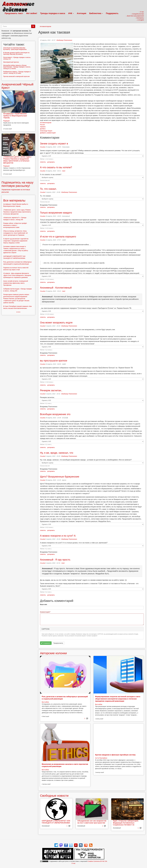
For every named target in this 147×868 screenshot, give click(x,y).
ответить (43, 162)
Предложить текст (14, 13)
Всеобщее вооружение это (55, 414)
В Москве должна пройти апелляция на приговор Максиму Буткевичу (16, 53)
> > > (18, 312)
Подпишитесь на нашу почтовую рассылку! (17, 184)
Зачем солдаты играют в (54, 144)
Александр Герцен (46, 131)
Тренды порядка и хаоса (53, 13)
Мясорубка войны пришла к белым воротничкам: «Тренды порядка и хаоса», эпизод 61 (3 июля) (17, 67)
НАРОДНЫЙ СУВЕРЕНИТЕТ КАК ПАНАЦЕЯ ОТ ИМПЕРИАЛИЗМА (56, 822)
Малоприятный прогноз (11, 62)
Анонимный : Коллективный (56, 288)
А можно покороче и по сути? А (58, 536)
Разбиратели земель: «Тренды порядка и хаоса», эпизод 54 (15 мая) (17, 72)
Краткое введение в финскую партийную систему (115, 755)
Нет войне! (32, 13)
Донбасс (43, 129)
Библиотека (96, 13)
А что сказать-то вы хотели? (56, 167)
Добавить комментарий (48, 133)
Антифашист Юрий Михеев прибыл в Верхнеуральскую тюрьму (15, 116)
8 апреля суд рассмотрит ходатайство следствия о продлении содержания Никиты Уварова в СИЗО (16, 241)
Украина (43, 127)
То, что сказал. (48, 189)
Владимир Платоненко (64, 40)
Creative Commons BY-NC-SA (97, 861)
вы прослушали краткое (54, 361)
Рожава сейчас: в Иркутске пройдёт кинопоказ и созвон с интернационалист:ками (15, 225)
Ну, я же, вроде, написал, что (57, 453)
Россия (42, 125)
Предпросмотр (58, 643)
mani (64, 171)
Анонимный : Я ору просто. (55, 560)
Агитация (81, 13)
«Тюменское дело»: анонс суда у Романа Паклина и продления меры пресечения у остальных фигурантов (17, 160)
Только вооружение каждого (56, 213)
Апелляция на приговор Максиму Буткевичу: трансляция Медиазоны (15, 49)
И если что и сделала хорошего (58, 237)
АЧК (71, 13)
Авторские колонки (53, 653)
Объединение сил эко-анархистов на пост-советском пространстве (92, 822)
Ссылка (43, 147)
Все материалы (14, 200)
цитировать (51, 162)
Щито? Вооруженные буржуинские (60, 477)
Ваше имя (43, 604)
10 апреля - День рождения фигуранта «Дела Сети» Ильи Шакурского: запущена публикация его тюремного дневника (17, 275)
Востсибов (45, 702)
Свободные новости (54, 796)
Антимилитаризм (45, 26)
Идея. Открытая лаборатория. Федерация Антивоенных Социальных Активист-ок (126, 823)
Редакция (6, 121)
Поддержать (112, 13)
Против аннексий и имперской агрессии (16, 76)
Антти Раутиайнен (101, 758)
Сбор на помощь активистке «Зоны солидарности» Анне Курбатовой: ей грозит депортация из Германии (15, 233)
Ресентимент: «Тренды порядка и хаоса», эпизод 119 (17, 58)
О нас (73, 863)
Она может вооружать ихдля (56, 323)
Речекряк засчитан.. (52, 390)
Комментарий (45, 612)
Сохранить (46, 643)
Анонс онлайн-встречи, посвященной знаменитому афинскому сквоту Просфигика (16, 283)
